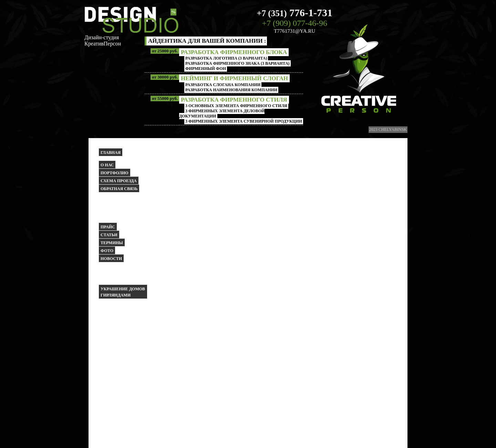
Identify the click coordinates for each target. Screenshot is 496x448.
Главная (111, 153)
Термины (112, 243)
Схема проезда (119, 181)
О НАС (107, 165)
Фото (107, 251)
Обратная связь (119, 189)
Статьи (109, 235)
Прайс (108, 227)
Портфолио (115, 173)
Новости (111, 259)
